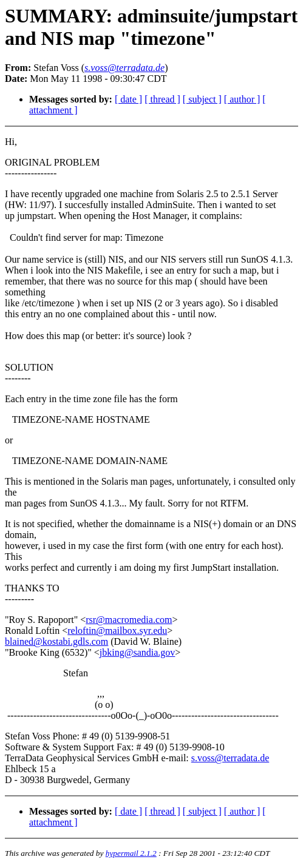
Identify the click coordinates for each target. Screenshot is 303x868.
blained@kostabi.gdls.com (56, 641)
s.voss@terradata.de (230, 758)
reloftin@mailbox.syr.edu (117, 631)
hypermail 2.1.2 (131, 853)
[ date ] (128, 99)
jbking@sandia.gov (138, 652)
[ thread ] (162, 99)
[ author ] (242, 99)
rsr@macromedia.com (129, 620)
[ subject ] (202, 99)
